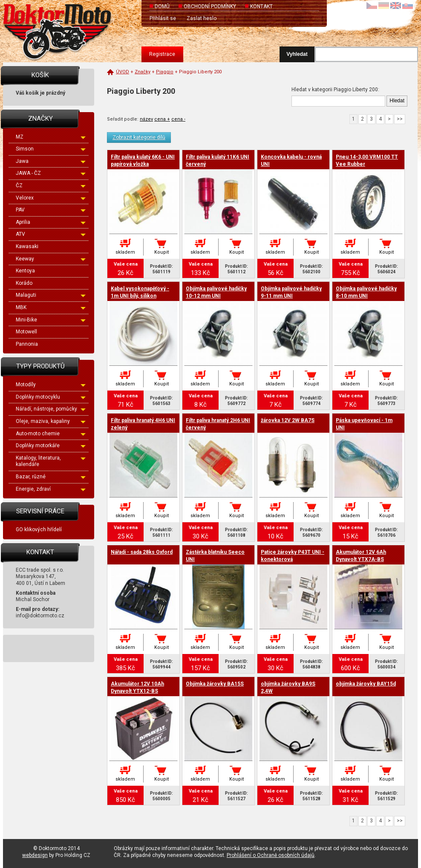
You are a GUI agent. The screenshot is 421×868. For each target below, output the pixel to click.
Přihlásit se (163, 18)
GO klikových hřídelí (39, 529)
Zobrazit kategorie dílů (139, 137)
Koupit (161, 252)
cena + (162, 119)
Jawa (51, 161)
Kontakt (261, 6)
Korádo (24, 283)
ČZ (51, 185)
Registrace (162, 54)
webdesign (35, 855)
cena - (178, 119)
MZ (51, 137)
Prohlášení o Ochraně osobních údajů (271, 855)
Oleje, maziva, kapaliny (51, 421)
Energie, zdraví (51, 489)
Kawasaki (27, 246)
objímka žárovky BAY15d (366, 684)
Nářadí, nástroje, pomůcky (51, 409)
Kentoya (25, 271)
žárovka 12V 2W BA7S (288, 420)
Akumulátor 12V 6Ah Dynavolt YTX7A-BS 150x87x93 (361, 559)
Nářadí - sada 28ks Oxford (142, 552)
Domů (162, 6)
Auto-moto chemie (51, 434)
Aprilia (51, 222)
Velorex (51, 198)
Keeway (51, 259)
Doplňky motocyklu (51, 397)
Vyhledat (297, 54)
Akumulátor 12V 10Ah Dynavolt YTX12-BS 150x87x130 (137, 691)
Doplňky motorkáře (51, 446)
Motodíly (51, 385)
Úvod (123, 72)
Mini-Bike (51, 320)
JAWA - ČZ (51, 173)
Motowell (26, 332)
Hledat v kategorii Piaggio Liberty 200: (335, 90)
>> (400, 119)
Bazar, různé (51, 477)
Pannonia (27, 344)
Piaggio (165, 72)
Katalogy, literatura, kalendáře (51, 461)
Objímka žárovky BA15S (215, 684)
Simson (51, 149)
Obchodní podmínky (210, 6)
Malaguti (51, 295)
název (146, 119)
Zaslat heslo (202, 18)
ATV (51, 234)
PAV (51, 210)
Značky (143, 72)
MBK (51, 307)
